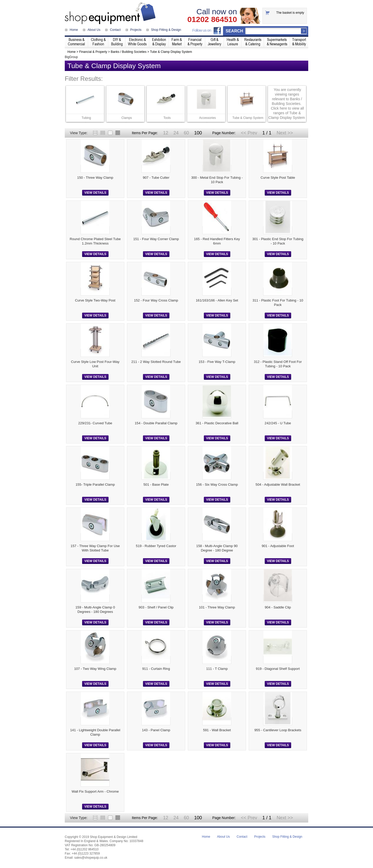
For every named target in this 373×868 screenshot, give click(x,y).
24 (176, 133)
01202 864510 (212, 19)
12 (166, 133)
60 (186, 133)
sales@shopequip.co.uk (91, 858)
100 (198, 133)
